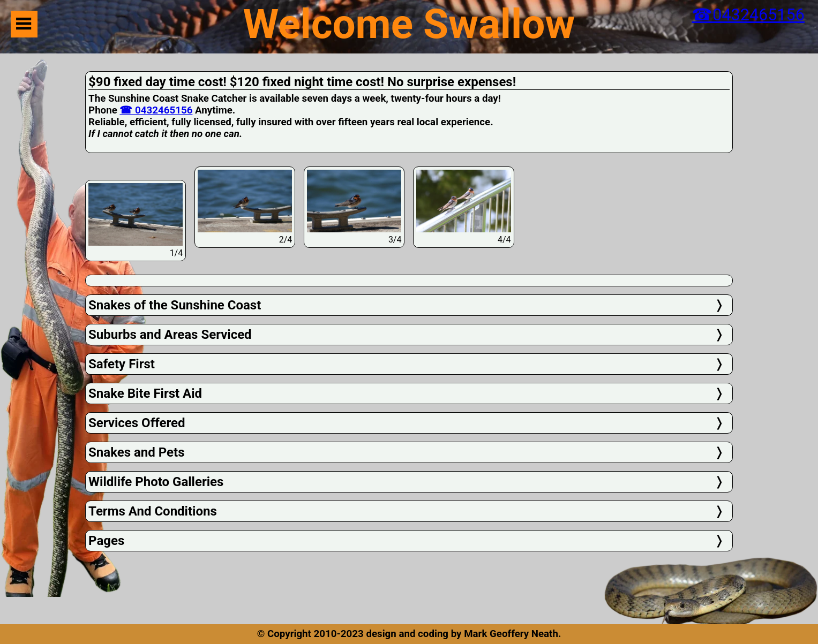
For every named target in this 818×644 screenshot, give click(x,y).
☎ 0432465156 (156, 110)
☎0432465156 (748, 15)
